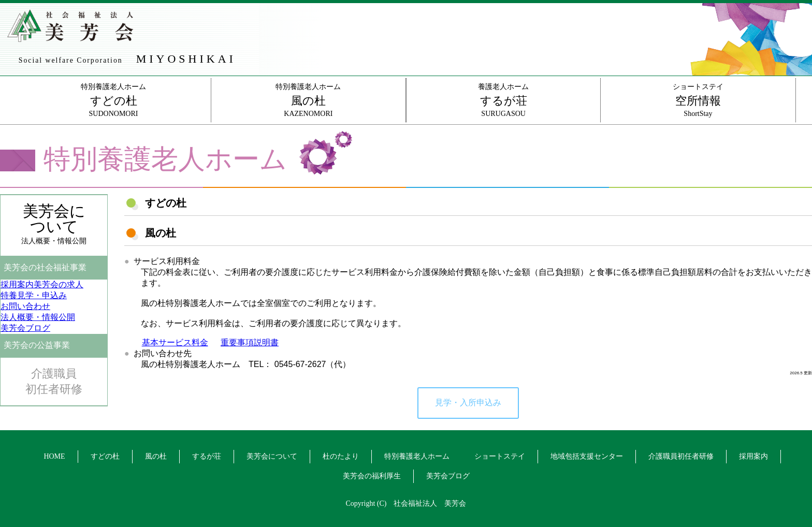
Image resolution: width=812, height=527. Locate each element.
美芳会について (272, 456)
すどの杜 (105, 456)
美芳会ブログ (448, 476)
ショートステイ (500, 456)
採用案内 (753, 456)
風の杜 (156, 456)
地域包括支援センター (587, 456)
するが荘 (207, 456)
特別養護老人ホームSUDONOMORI (113, 100)
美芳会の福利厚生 (372, 476)
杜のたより (341, 456)
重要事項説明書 (250, 342)
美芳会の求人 (42, 284)
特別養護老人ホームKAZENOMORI (308, 100)
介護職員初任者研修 (54, 381)
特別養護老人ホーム (417, 456)
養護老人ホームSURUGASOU (503, 100)
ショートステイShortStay (698, 100)
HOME (54, 456)
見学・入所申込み (468, 402)
